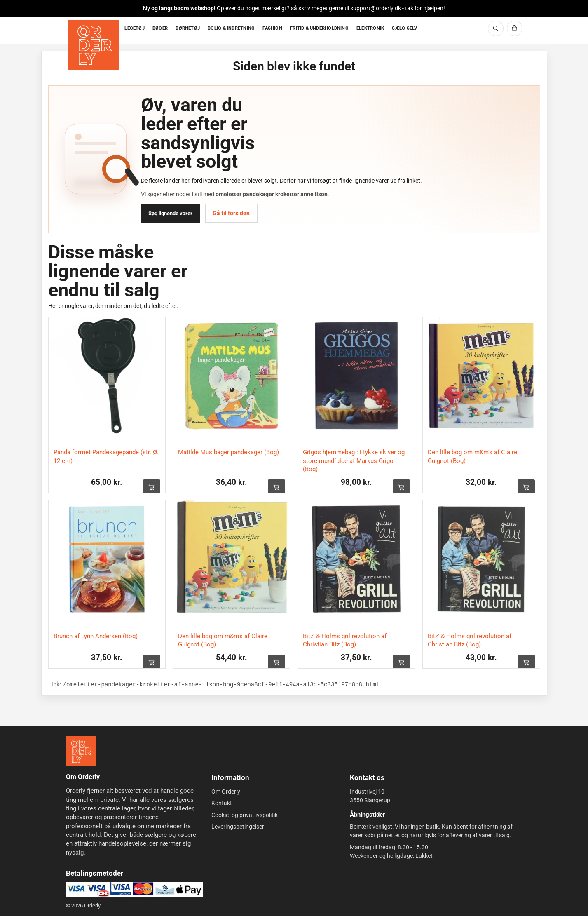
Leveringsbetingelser (238, 827)
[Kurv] (515, 28)
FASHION (272, 28)
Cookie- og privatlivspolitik (245, 815)
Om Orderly (226, 792)
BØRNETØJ (188, 28)
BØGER (160, 28)
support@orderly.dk (376, 8)
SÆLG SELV (404, 28)
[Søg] (496, 28)
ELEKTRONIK (370, 28)
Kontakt (222, 803)
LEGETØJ (135, 28)
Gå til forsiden (231, 213)
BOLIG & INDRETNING (231, 28)
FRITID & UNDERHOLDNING (319, 28)
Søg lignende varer (170, 213)
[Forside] (95, 31)
